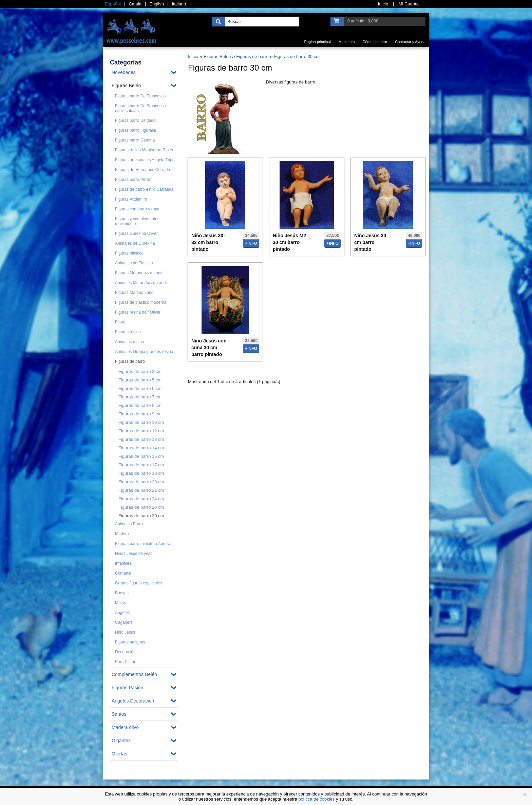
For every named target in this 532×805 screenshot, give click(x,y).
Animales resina (129, 342)
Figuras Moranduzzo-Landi (139, 273)
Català (135, 4)
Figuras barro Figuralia (136, 130)
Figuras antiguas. (131, 642)
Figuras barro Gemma (135, 140)
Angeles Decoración (133, 701)
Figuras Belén (126, 86)
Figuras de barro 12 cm (141, 431)
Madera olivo (125, 727)
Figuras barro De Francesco (140, 96)
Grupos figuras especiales (139, 583)
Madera (122, 534)
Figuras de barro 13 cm (141, 439)
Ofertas (119, 754)
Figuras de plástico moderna (141, 302)
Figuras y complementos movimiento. (137, 221)
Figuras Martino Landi (135, 293)
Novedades (124, 72)
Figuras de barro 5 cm (140, 380)
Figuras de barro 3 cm (140, 371)
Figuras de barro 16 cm (141, 456)
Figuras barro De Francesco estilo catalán (140, 108)
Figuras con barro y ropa (137, 209)
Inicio (193, 57)
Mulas (120, 603)
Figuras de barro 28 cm (141, 507)
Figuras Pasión (127, 688)
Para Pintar (125, 662)
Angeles (122, 613)
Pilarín (121, 322)
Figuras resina (128, 332)
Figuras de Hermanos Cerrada (142, 170)
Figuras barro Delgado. (136, 120)
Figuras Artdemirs (131, 199)
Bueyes (122, 593)
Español (113, 4)
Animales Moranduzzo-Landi (141, 283)
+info (251, 243)
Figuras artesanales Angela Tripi (144, 160)
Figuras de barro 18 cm (141, 473)
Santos (119, 714)
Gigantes (121, 741)
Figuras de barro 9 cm (140, 414)
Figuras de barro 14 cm (141, 448)
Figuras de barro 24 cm (141, 499)
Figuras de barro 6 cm (140, 388)
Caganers (124, 622)
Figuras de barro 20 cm (141, 482)
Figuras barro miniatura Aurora (143, 544)
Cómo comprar (375, 42)
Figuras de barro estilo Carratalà (144, 189)
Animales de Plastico (134, 263)
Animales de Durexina (135, 243)
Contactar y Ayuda (410, 42)
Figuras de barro (130, 361)
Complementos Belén (134, 674)
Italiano (179, 4)
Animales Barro (129, 524)
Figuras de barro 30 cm (141, 516)
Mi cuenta (347, 42)
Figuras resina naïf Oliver (138, 312)
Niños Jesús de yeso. (134, 554)
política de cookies (316, 799)
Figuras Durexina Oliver (136, 233)
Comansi (123, 573)
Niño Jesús (125, 632)
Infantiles (123, 563)
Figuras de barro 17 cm (141, 465)
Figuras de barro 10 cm (141, 422)
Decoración (125, 652)
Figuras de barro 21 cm (141, 490)
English (157, 4)
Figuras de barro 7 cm (140, 397)
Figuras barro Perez (133, 180)
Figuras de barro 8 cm (140, 405)
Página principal (318, 42)
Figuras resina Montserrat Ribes (144, 150)
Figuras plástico (129, 253)
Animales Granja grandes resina (144, 352)
